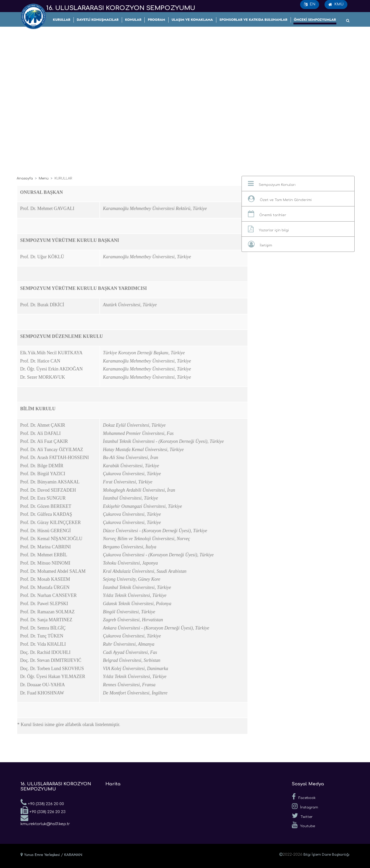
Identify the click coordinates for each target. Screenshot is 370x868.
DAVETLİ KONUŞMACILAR (98, 20)
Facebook (304, 797)
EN (310, 4)
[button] (298, 184)
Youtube (303, 825)
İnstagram (305, 806)
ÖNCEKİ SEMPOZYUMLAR (315, 20)
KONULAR (133, 20)
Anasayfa (25, 178)
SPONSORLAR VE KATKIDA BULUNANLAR (253, 20)
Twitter (302, 816)
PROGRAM (156, 20)
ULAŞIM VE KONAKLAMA (192, 20)
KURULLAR (62, 20)
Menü (44, 178)
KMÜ (336, 4)
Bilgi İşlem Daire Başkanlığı (326, 855)
